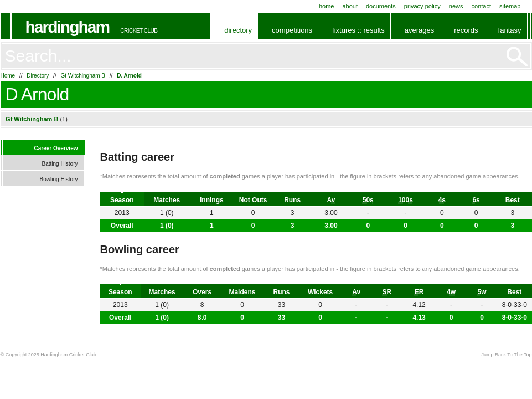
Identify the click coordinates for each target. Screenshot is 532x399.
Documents (381, 6)
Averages (419, 30)
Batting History (60, 164)
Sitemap (510, 6)
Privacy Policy (422, 6)
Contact (481, 6)
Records (466, 30)
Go (517, 57)
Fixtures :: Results (358, 30)
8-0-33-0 (515, 318)
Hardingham (68, 27)
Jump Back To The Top (506, 355)
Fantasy (510, 30)
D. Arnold (129, 76)
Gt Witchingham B (83, 76)
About (350, 6)
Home (327, 6)
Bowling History (59, 179)
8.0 (202, 318)
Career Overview (56, 148)
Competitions (292, 30)
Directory (238, 30)
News (456, 6)
